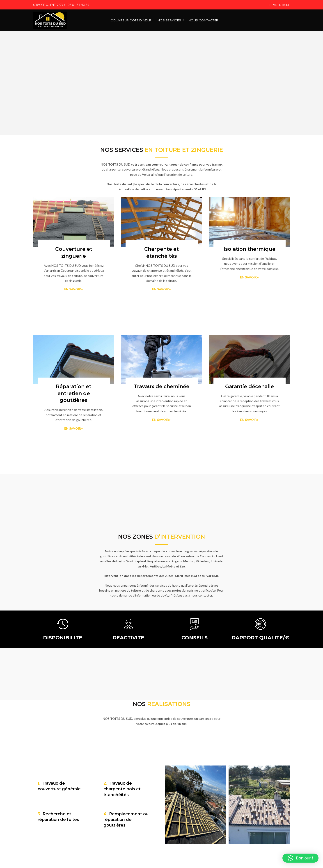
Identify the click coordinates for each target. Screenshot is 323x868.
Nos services (169, 20)
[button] (300, 858)
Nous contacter (203, 20)
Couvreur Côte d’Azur (131, 20)
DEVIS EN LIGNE (280, 5)
